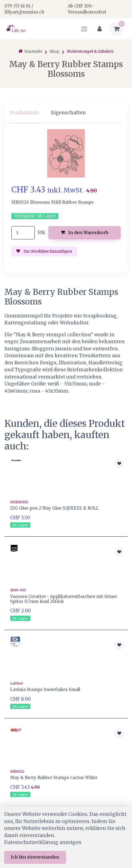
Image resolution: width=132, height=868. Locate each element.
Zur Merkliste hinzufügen (44, 251)
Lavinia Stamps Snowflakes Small (45, 690)
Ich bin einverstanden (35, 857)
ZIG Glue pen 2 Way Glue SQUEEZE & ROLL (55, 508)
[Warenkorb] (116, 29)
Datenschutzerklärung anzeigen (43, 842)
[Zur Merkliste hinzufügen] (119, 464)
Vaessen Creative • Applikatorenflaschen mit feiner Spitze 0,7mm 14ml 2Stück (64, 599)
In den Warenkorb (85, 232)
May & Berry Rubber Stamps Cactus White (54, 778)
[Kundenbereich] (100, 29)
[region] (66, 113)
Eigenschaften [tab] (68, 113)
